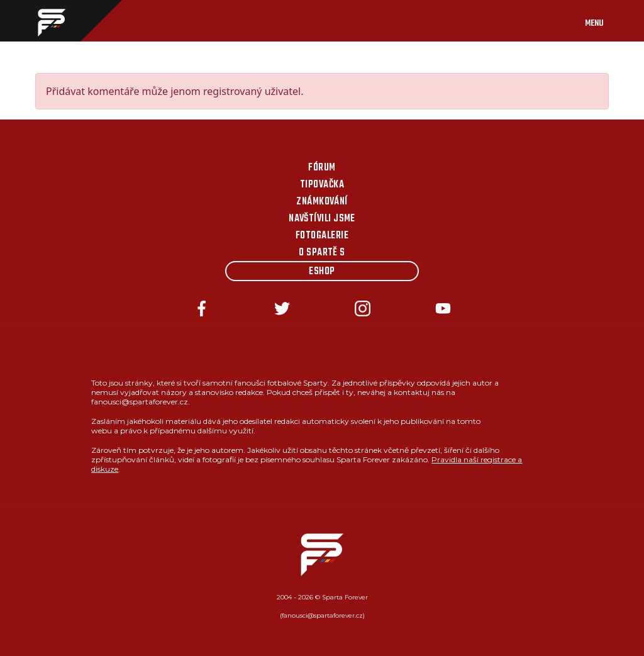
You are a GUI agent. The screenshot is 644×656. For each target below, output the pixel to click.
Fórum (322, 168)
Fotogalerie (322, 236)
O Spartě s (322, 253)
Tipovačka (322, 185)
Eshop (322, 272)
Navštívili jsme (322, 219)
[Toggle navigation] (607, 21)
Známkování (322, 202)
